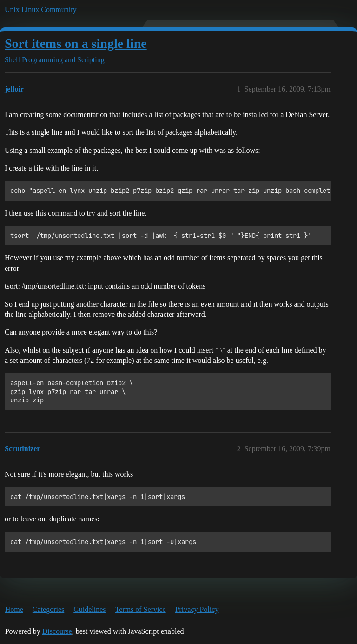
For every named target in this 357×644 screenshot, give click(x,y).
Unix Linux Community (41, 10)
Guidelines (89, 609)
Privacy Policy (197, 609)
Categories (48, 609)
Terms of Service (141, 609)
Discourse (57, 631)
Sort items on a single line (76, 43)
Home (14, 609)
